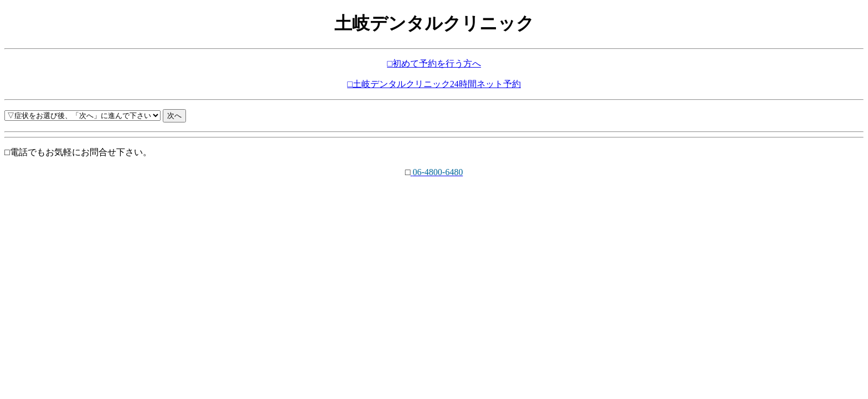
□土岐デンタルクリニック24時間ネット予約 (434, 84)
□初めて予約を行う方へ (434, 63)
